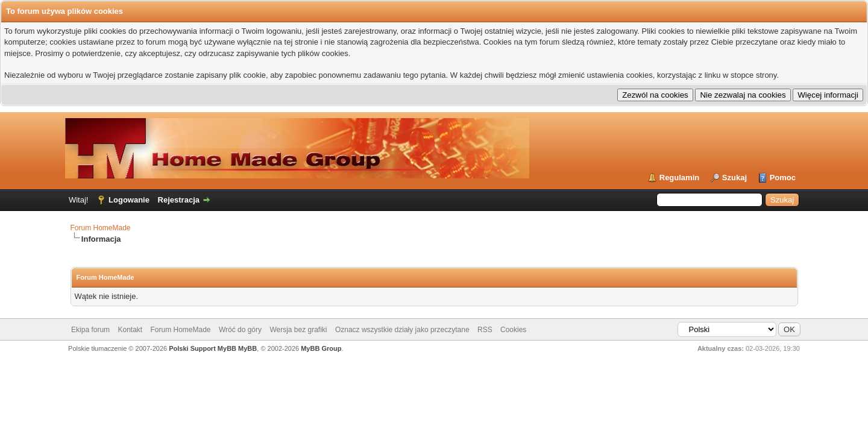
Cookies (513, 330)
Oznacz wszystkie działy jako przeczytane (402, 330)
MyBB (247, 348)
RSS (485, 330)
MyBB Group (321, 348)
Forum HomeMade (101, 228)
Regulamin (679, 178)
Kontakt (130, 330)
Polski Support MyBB (203, 348)
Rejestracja (179, 200)
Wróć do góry (240, 330)
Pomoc (783, 178)
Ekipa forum (90, 330)
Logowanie (129, 200)
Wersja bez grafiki (298, 330)
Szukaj (734, 178)
